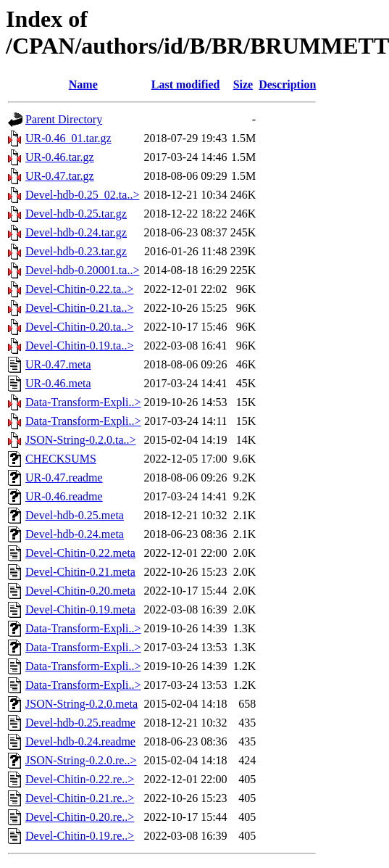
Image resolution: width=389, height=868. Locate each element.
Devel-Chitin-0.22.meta (80, 553)
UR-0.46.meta (58, 383)
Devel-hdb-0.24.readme (80, 741)
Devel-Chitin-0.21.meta (80, 572)
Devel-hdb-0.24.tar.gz (76, 232)
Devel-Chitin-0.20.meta (80, 591)
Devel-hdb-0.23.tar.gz (76, 251)
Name (83, 84)
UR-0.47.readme (64, 478)
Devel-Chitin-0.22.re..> (80, 779)
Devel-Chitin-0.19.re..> (80, 836)
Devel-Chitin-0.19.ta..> (79, 346)
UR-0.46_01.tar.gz (68, 138)
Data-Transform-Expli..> (83, 402)
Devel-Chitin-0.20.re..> (80, 817)
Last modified (186, 84)
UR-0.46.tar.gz (60, 157)
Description (287, 84)
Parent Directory (64, 119)
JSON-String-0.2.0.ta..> (81, 440)
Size (243, 84)
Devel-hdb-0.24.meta (75, 534)
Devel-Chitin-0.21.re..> (80, 798)
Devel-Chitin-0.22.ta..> (79, 289)
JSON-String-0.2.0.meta (81, 704)
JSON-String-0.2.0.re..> (81, 760)
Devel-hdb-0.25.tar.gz (76, 214)
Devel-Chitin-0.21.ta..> (79, 308)
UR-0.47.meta (58, 364)
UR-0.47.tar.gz (60, 176)
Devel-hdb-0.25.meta (75, 515)
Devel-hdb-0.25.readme (80, 723)
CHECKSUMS (61, 459)
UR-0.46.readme (64, 496)
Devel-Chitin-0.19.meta (80, 609)
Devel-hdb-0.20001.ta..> (82, 270)
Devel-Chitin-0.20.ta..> (79, 327)
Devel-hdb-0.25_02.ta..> (82, 195)
